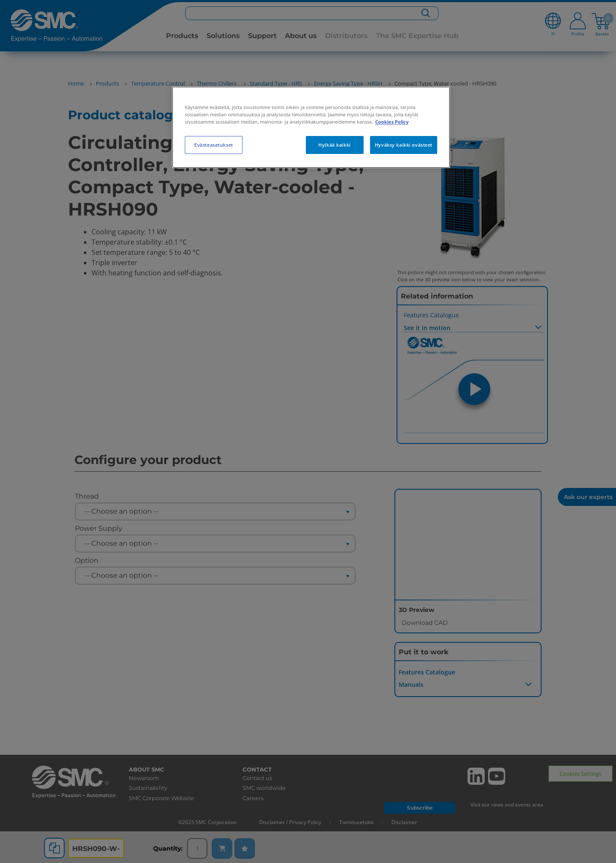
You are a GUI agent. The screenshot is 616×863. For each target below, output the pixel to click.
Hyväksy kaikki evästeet (404, 145)
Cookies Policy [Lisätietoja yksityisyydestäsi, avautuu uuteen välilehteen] (392, 122)
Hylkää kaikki (334, 145)
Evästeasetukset (214, 145)
